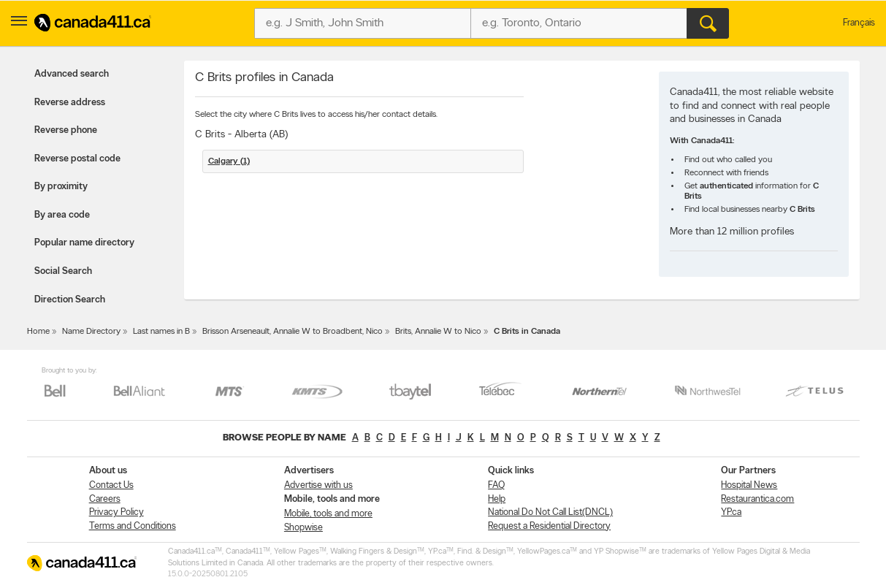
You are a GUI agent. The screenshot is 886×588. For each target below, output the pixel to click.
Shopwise (303, 528)
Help (497, 499)
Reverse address (70, 103)
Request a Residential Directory (549, 526)
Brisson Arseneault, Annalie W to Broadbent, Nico (293, 332)
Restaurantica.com (757, 499)
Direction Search (70, 300)
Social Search (63, 271)
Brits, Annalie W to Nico (438, 332)
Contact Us (111, 485)
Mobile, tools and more (328, 514)
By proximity (61, 187)
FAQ (496, 485)
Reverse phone (66, 130)
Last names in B (161, 332)
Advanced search (72, 74)
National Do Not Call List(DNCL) (550, 512)
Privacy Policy (117, 512)
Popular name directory (84, 243)
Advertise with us (318, 485)
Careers (105, 499)
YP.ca (731, 512)
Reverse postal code (77, 159)
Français (859, 23)
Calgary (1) (229, 161)
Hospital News (749, 485)
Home (38, 332)
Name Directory (91, 332)
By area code (62, 215)
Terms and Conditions (133, 526)
